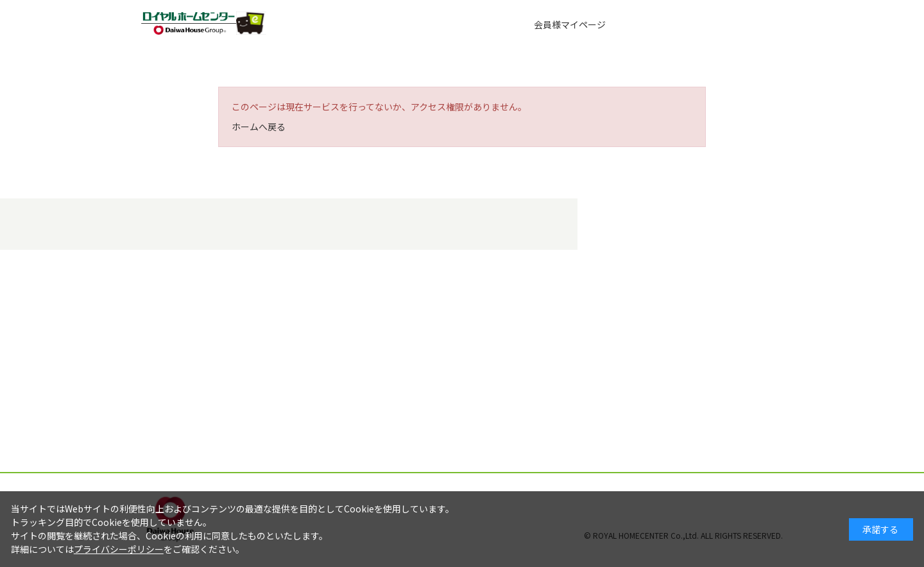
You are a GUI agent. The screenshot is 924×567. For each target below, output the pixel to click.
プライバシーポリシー (119, 549)
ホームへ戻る (259, 126)
